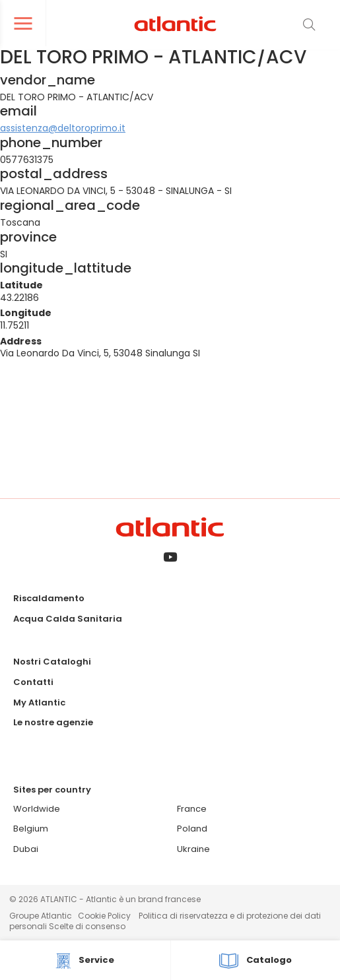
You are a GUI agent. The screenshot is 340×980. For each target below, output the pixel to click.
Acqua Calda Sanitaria (68, 619)
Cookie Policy (104, 916)
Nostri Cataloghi (52, 662)
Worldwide (37, 809)
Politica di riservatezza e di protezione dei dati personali (165, 921)
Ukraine (193, 849)
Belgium (31, 829)
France (192, 809)
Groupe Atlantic (41, 916)
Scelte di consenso (87, 926)
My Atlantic (39, 702)
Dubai (26, 849)
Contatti (33, 682)
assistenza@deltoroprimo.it (63, 128)
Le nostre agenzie (53, 722)
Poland (192, 829)
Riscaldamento (49, 598)
